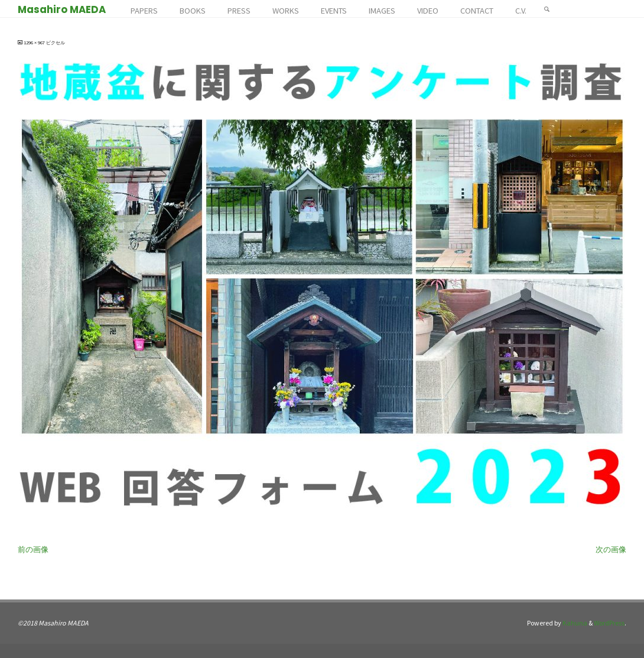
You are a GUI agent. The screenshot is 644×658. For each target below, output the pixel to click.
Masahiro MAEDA (62, 9)
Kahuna (574, 623)
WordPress (609, 623)
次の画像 (611, 550)
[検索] (547, 9)
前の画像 (33, 550)
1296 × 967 (35, 43)
